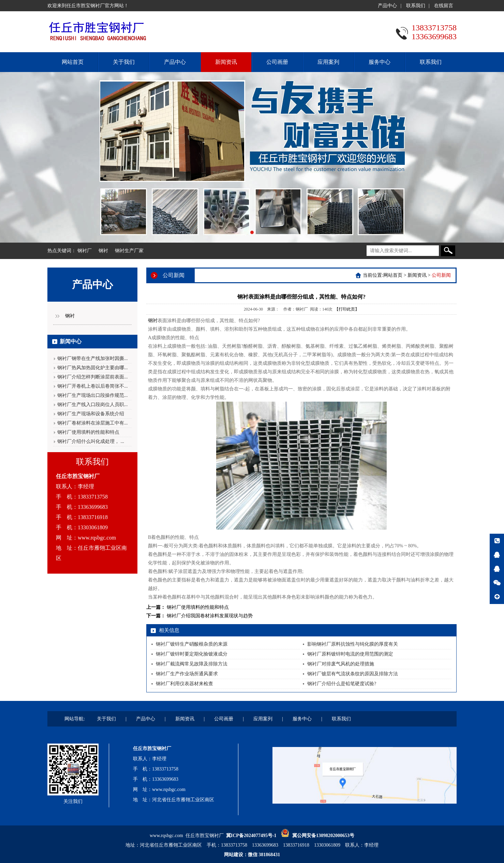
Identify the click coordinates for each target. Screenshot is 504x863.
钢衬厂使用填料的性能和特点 (88, 432)
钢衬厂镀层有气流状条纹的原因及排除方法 (353, 674)
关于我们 (124, 62)
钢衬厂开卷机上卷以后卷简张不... (93, 386)
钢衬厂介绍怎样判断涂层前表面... (93, 377)
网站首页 (73, 62)
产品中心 (387, 6)
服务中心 (380, 62)
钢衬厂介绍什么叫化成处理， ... (91, 441)
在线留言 (444, 6)
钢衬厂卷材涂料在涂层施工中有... (93, 423)
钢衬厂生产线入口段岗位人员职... (93, 405)
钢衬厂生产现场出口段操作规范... (93, 395)
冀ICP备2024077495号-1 (251, 836)
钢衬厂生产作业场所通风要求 (187, 674)
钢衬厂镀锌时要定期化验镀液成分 (192, 654)
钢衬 (103, 251)
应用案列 (328, 62)
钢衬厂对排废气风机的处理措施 (341, 664)
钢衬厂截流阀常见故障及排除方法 (192, 664)
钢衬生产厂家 (129, 251)
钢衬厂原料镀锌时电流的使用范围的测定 (350, 654)
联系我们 (416, 6)
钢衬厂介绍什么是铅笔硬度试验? (342, 684)
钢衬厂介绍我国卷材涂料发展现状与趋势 (210, 616)
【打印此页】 (347, 309)
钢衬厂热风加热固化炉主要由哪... (93, 368)
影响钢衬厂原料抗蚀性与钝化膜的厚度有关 (353, 644)
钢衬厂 (85, 251)
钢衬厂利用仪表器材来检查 (184, 684)
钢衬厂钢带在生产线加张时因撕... (93, 358)
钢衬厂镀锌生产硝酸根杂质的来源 (192, 644)
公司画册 (277, 62)
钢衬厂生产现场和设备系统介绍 (91, 414)
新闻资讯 (226, 62)
